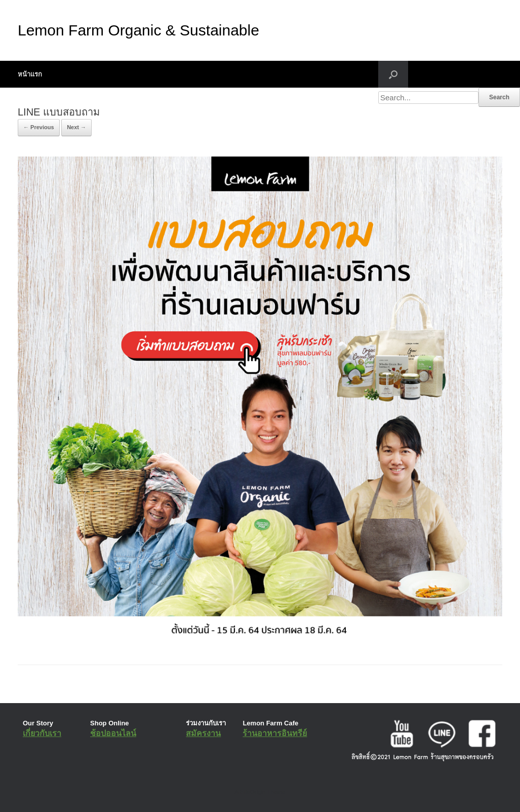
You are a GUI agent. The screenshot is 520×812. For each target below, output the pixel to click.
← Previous (39, 127)
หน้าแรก (30, 74)
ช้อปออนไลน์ (113, 733)
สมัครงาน (203, 733)
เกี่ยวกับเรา (42, 733)
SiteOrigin (253, 792)
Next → (76, 127)
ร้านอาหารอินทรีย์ (275, 733)
